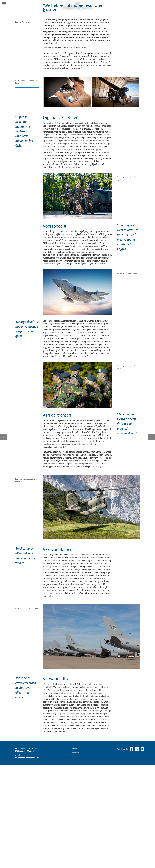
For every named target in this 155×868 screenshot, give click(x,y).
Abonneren (76, 851)
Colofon (74, 846)
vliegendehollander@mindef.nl (29, 860)
